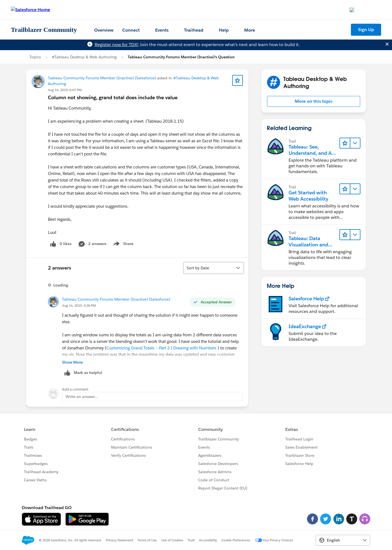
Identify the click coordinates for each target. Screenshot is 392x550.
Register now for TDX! (117, 45)
